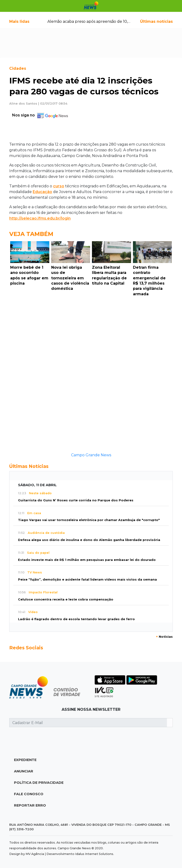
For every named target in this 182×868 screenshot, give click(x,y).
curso (59, 186)
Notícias (164, 637)
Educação (42, 192)
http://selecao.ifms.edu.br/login (40, 218)
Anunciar (24, 771)
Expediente (25, 760)
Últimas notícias (156, 21)
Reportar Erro (30, 805)
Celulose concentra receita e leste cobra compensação (66, 599)
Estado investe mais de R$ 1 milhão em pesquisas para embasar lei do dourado (87, 560)
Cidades (18, 68)
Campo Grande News (91, 455)
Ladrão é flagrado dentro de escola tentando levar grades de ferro (76, 619)
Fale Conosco (29, 794)
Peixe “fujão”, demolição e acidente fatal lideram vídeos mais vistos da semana (87, 579)
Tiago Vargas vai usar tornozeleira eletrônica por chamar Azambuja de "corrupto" (89, 520)
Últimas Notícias (29, 466)
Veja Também (31, 234)
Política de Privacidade (39, 783)
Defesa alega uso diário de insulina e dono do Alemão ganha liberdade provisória (89, 540)
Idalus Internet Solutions (94, 854)
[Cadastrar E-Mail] (88, 723)
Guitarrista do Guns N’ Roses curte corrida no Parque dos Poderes (76, 500)
